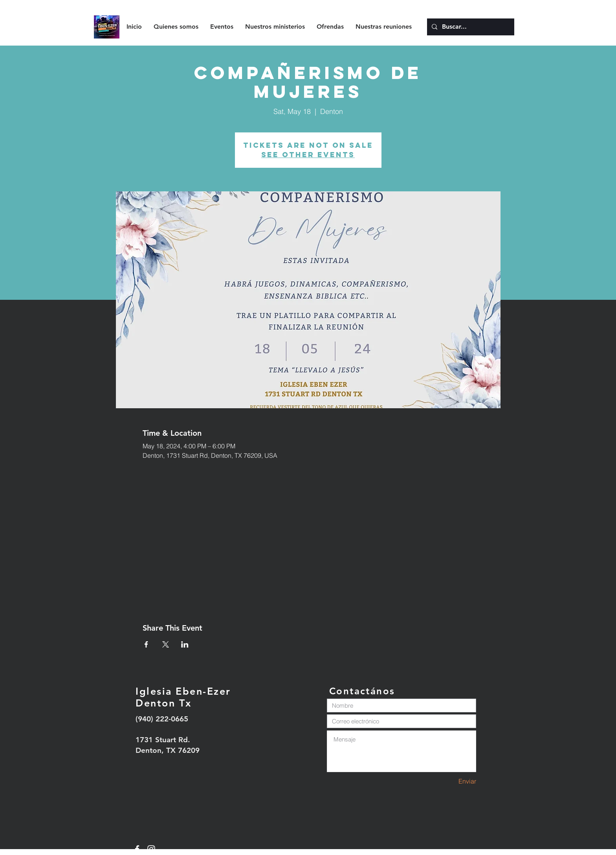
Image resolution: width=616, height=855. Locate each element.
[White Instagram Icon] (151, 849)
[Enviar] (448, 781)
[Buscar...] (470, 27)
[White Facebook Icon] (137, 849)
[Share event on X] (166, 644)
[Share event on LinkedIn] (185, 644)
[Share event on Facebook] (146, 644)
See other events (308, 155)
